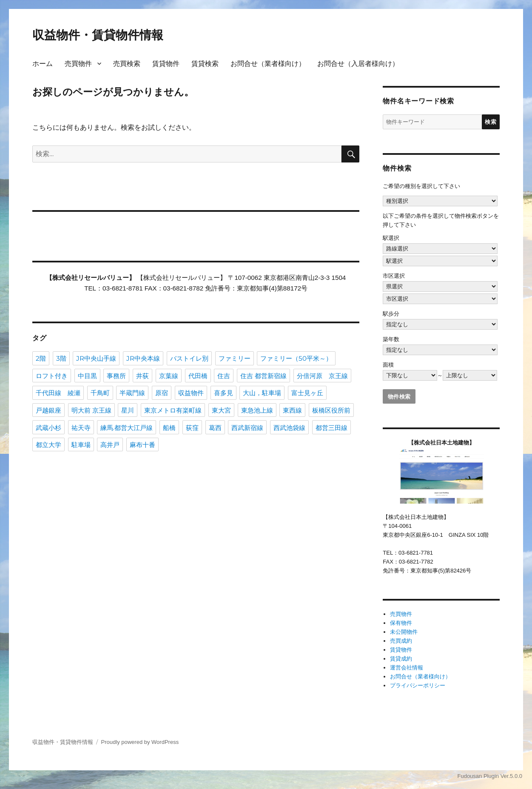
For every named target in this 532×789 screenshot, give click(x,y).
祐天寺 (81, 428)
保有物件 (401, 623)
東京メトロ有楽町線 (173, 410)
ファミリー (235, 358)
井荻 (142, 376)
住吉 (224, 376)
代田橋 (198, 376)
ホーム (43, 64)
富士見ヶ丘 (307, 393)
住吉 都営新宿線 (263, 376)
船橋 (169, 428)
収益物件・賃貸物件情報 (98, 35)
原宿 (162, 393)
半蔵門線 (132, 393)
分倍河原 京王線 (322, 376)
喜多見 (223, 393)
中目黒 (87, 376)
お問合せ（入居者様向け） (358, 64)
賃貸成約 (401, 659)
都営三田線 (331, 428)
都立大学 (48, 445)
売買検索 (127, 64)
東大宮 (221, 410)
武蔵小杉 (48, 428)
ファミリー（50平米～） (296, 358)
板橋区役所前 (331, 410)
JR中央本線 (143, 358)
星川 (128, 410)
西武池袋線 (289, 428)
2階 (41, 358)
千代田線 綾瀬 (58, 393)
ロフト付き (52, 376)
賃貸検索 (205, 64)
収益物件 (191, 393)
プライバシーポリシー (418, 685)
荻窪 (192, 428)
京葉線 (169, 376)
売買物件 (78, 64)
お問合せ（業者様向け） (268, 64)
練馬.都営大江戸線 (127, 428)
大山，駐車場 (262, 393)
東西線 (292, 410)
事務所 (116, 376)
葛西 (215, 428)
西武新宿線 (247, 428)
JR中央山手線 (96, 358)
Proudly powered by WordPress (140, 742)
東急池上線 (257, 410)
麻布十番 (142, 445)
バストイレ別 (189, 358)
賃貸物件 (166, 64)
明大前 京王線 (91, 410)
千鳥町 (100, 393)
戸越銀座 (48, 410)
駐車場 (81, 445)
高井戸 (110, 445)
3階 (61, 358)
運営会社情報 (407, 668)
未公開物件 (404, 632)
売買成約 (401, 641)
